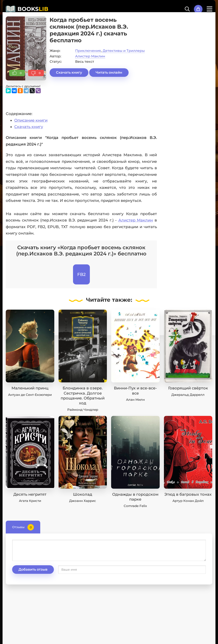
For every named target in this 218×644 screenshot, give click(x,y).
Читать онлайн (109, 72)
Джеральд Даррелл (188, 395)
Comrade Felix (135, 506)
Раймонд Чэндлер (83, 410)
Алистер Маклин (90, 56)
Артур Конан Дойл (188, 501)
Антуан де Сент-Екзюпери (30, 395)
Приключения (88, 51)
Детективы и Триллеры (124, 51)
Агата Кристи (30, 501)
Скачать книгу (69, 72)
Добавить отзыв (33, 569)
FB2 (81, 274)
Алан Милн (135, 400)
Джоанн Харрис (83, 501)
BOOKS (33, 9)
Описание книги (31, 120)
